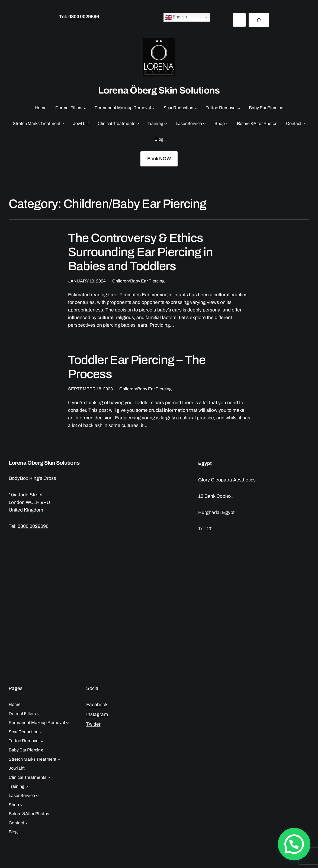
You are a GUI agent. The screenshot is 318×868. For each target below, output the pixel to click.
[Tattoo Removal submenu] (239, 108)
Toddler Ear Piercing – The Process (137, 367)
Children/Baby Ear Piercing (138, 281)
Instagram (97, 714)
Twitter (93, 724)
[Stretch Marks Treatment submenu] (63, 124)
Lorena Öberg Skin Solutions (159, 90)
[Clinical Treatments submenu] (138, 124)
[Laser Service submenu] (204, 124)
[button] (294, 844)
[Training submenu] (166, 124)
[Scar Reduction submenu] (196, 108)
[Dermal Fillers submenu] (85, 108)
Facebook (97, 705)
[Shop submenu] (227, 124)
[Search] (259, 20)
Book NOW (159, 159)
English (176, 17)
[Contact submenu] (304, 124)
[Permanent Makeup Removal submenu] (153, 108)
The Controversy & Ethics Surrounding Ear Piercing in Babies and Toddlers (141, 252)
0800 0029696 (84, 17)
